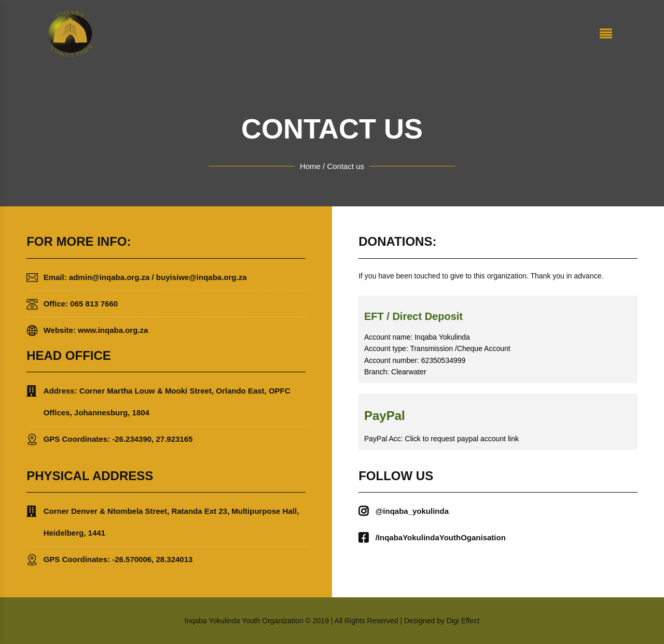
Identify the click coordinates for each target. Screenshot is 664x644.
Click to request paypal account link (462, 439)
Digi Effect (463, 621)
